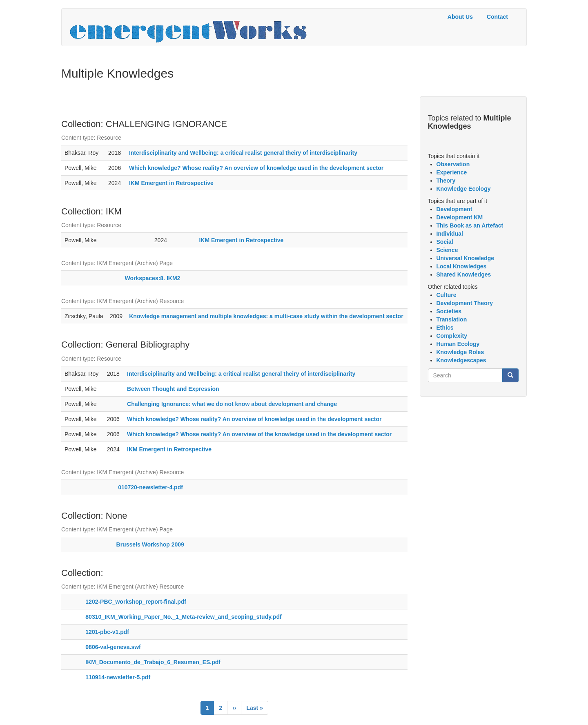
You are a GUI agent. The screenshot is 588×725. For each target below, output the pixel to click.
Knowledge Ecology (464, 189)
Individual (450, 234)
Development (454, 209)
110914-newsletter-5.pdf (118, 677)
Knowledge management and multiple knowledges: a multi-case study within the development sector (266, 316)
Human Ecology (458, 344)
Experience (452, 172)
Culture (447, 295)
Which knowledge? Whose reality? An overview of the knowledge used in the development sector (259, 434)
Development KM (460, 217)
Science (447, 250)
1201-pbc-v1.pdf (107, 632)
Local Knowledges (462, 266)
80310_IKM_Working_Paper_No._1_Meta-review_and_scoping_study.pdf (183, 617)
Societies (449, 311)
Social (445, 242)
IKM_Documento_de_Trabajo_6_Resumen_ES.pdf (153, 662)
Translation (452, 319)
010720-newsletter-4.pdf (150, 487)
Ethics (445, 328)
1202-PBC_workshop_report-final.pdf (136, 602)
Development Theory (465, 303)
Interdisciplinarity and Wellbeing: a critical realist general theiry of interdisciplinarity (243, 153)
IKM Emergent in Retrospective (171, 183)
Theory (446, 181)
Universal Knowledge (465, 258)
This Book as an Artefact (470, 225)
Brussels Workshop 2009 (150, 544)
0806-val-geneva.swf (113, 647)
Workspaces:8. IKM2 (152, 278)
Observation (453, 164)
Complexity (452, 336)
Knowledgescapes (461, 360)
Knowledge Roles (460, 352)
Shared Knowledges (464, 274)
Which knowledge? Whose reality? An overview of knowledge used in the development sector (256, 168)
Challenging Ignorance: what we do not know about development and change (232, 404)
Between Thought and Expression (173, 389)
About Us (460, 17)
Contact (497, 17)
